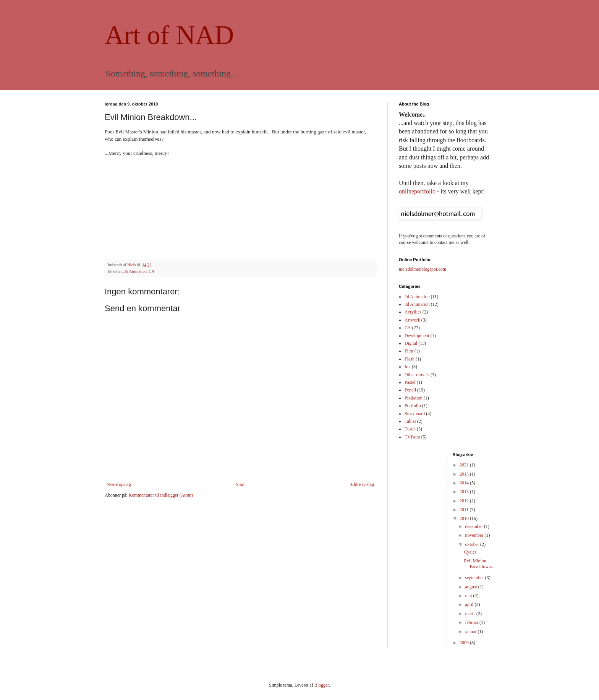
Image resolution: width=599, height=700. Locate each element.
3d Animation (135, 271)
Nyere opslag (119, 484)
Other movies (417, 375)
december (474, 526)
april (470, 604)
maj (469, 596)
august (471, 587)
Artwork (412, 320)
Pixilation (414, 398)
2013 (465, 492)
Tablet (410, 421)
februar (472, 622)
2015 (465, 474)
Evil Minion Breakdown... (479, 564)
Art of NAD (169, 35)
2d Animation (417, 297)
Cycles (470, 552)
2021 (465, 465)
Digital (411, 343)
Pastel (410, 382)
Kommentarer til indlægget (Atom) (161, 495)
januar (471, 632)
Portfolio (413, 406)
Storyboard (415, 414)
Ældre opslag (362, 484)
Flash (410, 359)
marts (471, 614)
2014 (465, 483)
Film (409, 351)
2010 (465, 518)
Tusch (410, 429)
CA (151, 271)
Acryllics (413, 312)
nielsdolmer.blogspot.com (423, 269)
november (475, 535)
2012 (465, 501)
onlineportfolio (417, 191)
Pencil (410, 390)
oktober (473, 544)
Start (240, 484)
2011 (465, 510)
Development (417, 336)
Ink (408, 367)
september (475, 578)
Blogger (322, 685)
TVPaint (412, 437)
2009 (465, 643)
